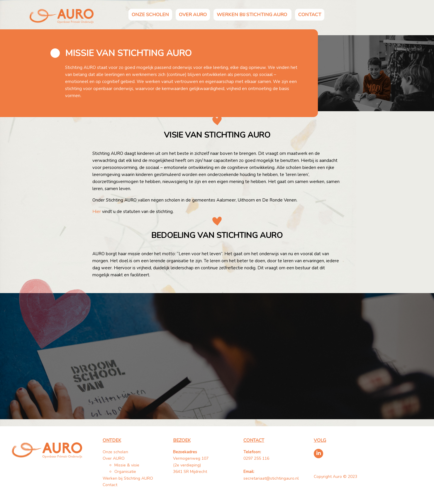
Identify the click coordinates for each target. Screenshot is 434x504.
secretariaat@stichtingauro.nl (271, 478)
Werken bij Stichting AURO (252, 15)
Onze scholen (150, 15)
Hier (97, 212)
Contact (310, 15)
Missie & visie (127, 465)
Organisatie (125, 472)
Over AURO (193, 15)
